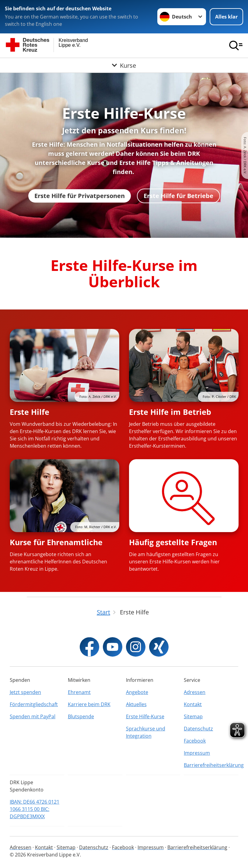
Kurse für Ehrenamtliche (56, 542)
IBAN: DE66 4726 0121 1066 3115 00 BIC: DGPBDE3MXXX (35, 809)
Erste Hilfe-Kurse (145, 716)
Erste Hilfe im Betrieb (170, 412)
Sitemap (193, 716)
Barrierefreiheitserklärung (211, 765)
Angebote (137, 692)
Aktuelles (136, 704)
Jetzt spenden (25, 692)
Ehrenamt (79, 692)
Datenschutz (198, 729)
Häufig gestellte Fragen (173, 542)
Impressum (197, 753)
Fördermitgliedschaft (34, 704)
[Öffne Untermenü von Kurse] (124, 65)
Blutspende (81, 716)
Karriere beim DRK (89, 704)
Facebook (195, 741)
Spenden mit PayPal (33, 716)
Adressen (195, 692)
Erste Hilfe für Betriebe (178, 196)
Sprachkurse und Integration (146, 732)
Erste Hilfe (30, 412)
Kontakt (193, 704)
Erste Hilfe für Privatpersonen (80, 196)
